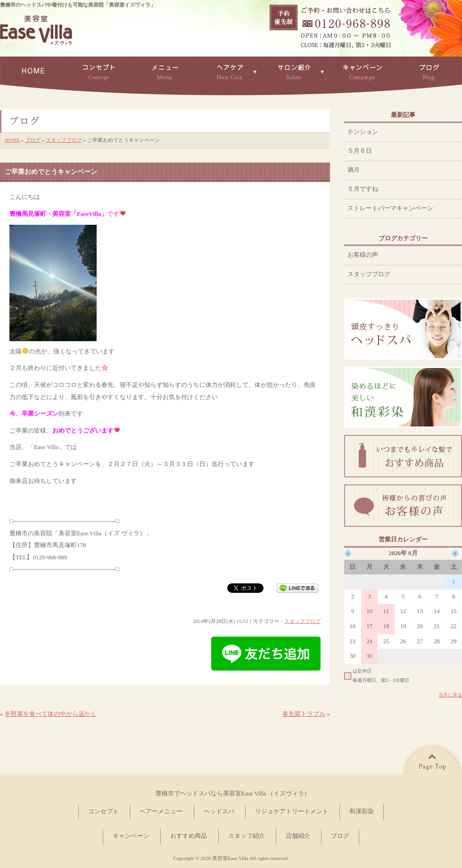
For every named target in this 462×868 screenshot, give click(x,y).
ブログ (33, 140)
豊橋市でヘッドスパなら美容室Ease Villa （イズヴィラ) (231, 794)
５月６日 (360, 151)
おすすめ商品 (189, 836)
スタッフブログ (64, 140)
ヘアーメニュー (161, 811)
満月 (354, 170)
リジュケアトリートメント (292, 811)
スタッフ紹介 (247, 836)
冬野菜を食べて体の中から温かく (51, 714)
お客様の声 (363, 255)
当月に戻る (450, 695)
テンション (363, 132)
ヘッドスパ (219, 811)
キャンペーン (131, 836)
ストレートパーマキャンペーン (390, 208)
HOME (12, 140)
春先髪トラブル (304, 714)
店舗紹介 (298, 836)
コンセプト (103, 811)
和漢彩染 (362, 811)
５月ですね (363, 189)
